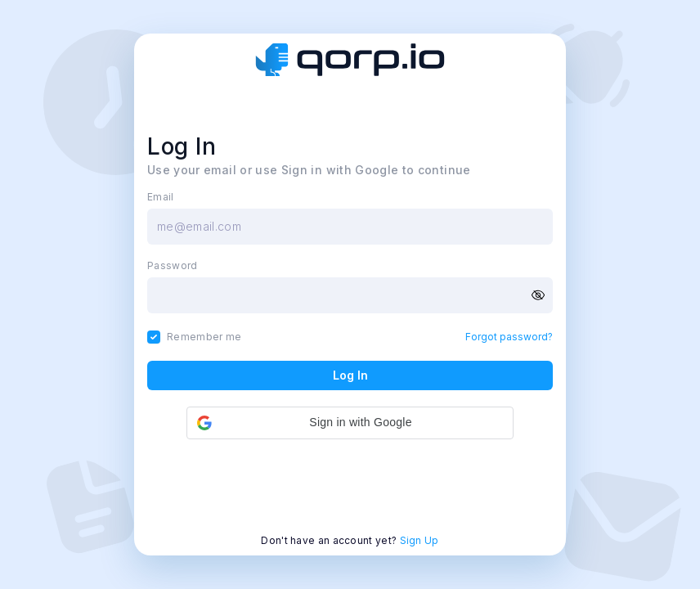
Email (161, 197)
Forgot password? (509, 337)
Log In (350, 375)
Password (172, 266)
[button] (350, 423)
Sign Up (420, 540)
